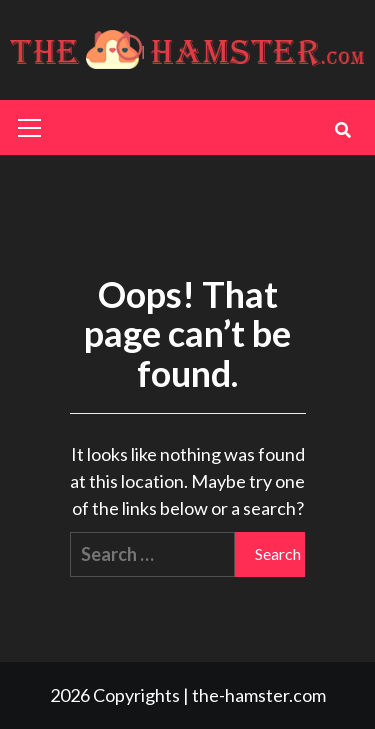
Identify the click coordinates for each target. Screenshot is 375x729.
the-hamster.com (259, 695)
